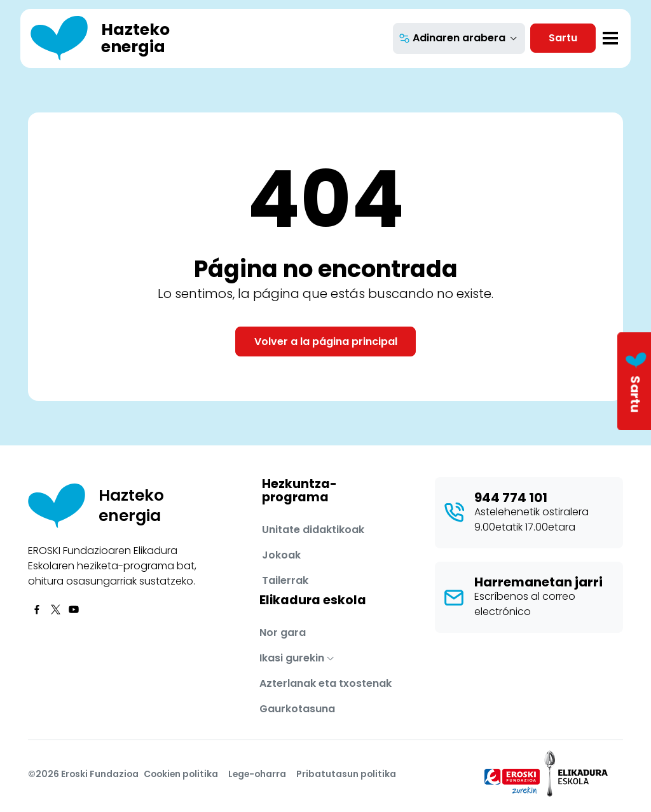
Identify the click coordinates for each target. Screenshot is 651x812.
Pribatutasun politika (346, 774)
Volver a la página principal (326, 342)
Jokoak (281, 555)
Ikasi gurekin (292, 658)
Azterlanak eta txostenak (325, 683)
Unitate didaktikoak (313, 530)
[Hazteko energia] (114, 38)
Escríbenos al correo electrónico (525, 604)
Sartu (563, 38)
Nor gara (283, 633)
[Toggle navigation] (610, 38)
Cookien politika (181, 774)
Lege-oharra (257, 774)
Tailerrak (285, 580)
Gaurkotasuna (297, 709)
